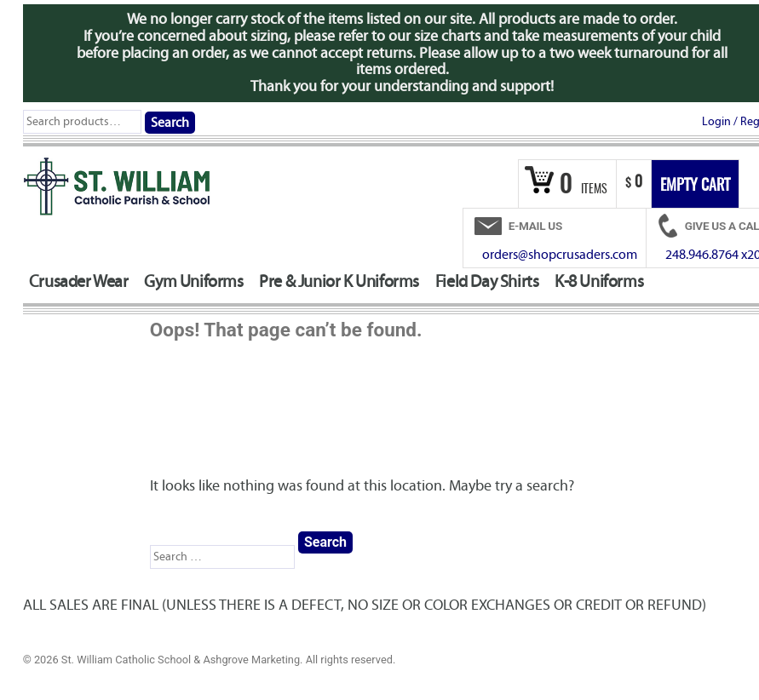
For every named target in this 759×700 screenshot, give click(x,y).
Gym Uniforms (193, 281)
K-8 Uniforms (599, 281)
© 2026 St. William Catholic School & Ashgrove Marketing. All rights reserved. (210, 660)
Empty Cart (695, 186)
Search (170, 123)
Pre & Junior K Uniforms (339, 281)
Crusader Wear (79, 281)
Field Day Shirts (487, 281)
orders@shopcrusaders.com (560, 255)
